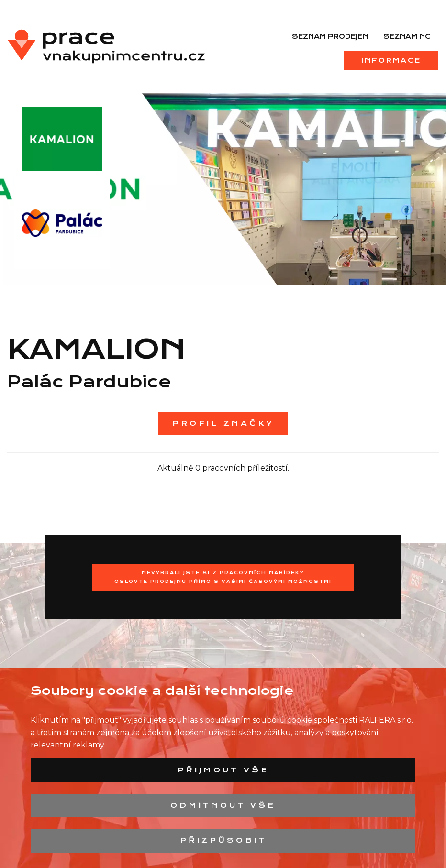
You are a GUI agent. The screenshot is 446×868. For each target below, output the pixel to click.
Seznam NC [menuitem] (407, 36)
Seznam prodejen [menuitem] (330, 36)
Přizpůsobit (223, 840)
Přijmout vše (223, 770)
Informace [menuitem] (391, 60)
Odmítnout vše (223, 805)
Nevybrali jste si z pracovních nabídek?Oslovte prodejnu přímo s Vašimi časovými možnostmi (223, 577)
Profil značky (223, 423)
